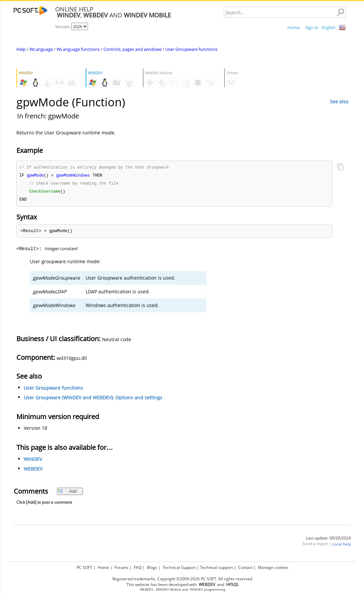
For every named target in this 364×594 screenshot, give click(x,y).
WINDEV (33, 461)
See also (339, 102)
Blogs (152, 567)
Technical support (216, 567)
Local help (342, 546)
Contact (245, 567)
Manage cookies (273, 567)
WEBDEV (33, 470)
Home (294, 27)
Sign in (312, 27)
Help (21, 49)
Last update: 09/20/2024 (328, 540)
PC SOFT (84, 567)
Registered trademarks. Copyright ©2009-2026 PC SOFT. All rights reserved (182, 579)
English (329, 27)
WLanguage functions (78, 49)
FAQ (138, 567)
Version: (63, 27)
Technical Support (179, 567)
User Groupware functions (191, 49)
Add (67, 493)
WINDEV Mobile (168, 589)
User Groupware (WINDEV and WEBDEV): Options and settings (93, 399)
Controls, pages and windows (132, 49)
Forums (121, 567)
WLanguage (41, 49)
